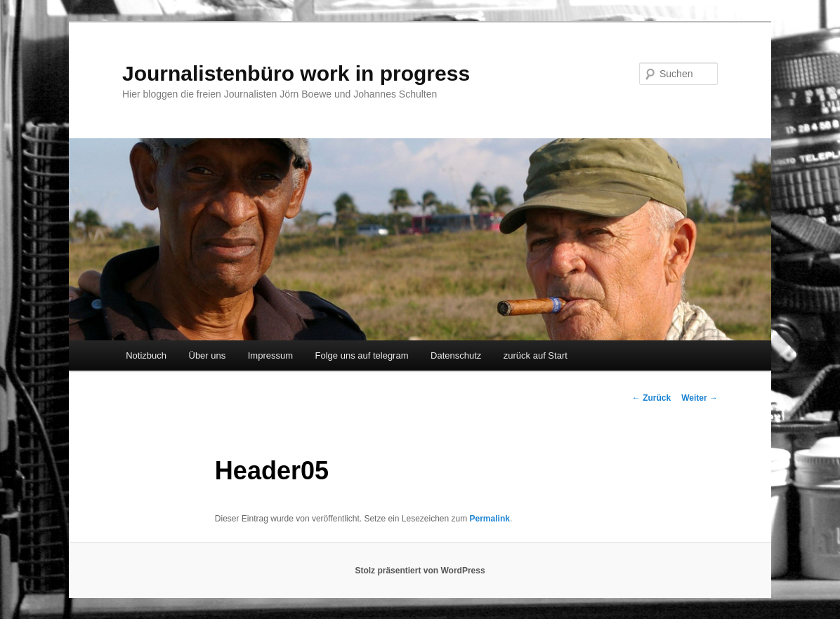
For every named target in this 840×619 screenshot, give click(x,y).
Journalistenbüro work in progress (296, 73)
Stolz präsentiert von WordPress (420, 571)
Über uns (208, 355)
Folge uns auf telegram (362, 355)
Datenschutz (456, 355)
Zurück (651, 398)
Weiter (700, 398)
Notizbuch (146, 355)
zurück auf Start (536, 355)
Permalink (490, 519)
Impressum (270, 355)
